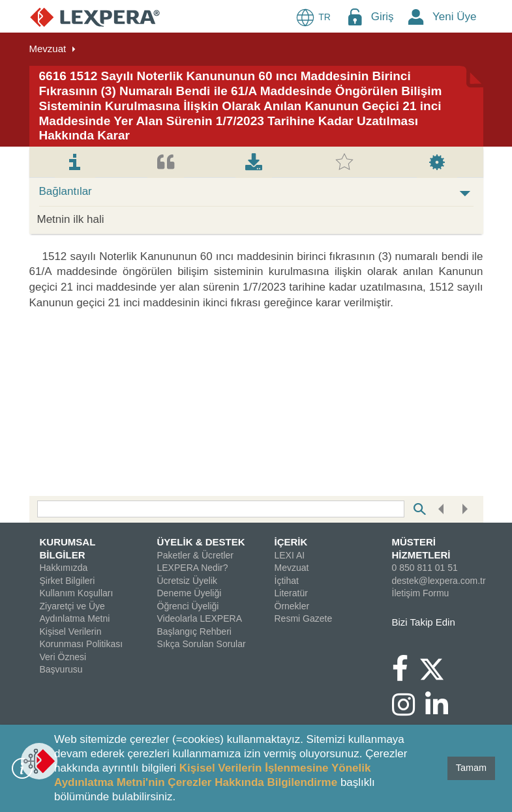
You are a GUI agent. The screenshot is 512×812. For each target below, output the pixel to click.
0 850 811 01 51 (425, 568)
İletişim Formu (421, 593)
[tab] (75, 162)
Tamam (471, 768)
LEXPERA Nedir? (193, 568)
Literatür (291, 593)
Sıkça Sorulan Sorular (202, 644)
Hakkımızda (64, 568)
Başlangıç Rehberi (194, 631)
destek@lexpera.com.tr (439, 581)
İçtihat (287, 581)
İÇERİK (291, 542)
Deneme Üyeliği (189, 593)
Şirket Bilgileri (68, 581)
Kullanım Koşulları (77, 593)
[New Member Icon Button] (416, 17)
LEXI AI (290, 555)
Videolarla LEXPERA (200, 618)
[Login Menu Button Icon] (355, 17)
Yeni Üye (454, 17)
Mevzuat (48, 49)
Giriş (383, 17)
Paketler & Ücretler (195, 555)
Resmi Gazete (304, 618)
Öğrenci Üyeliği (188, 606)
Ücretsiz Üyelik (188, 581)
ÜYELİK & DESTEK (201, 542)
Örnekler (292, 606)
